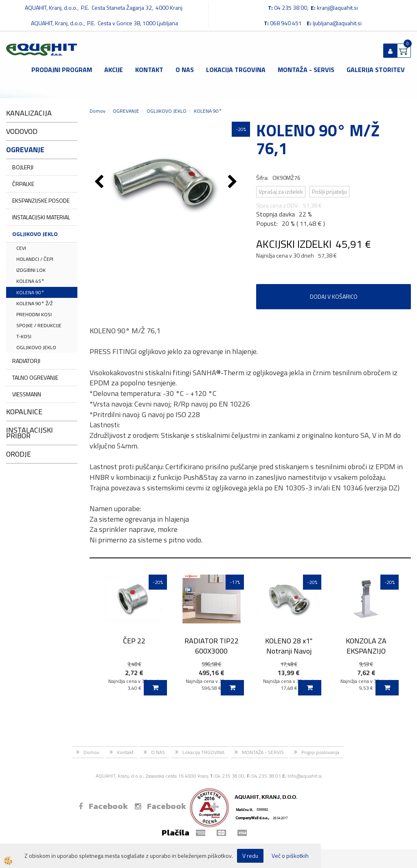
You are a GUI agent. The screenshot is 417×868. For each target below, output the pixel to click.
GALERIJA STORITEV (376, 70)
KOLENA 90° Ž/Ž (34, 303)
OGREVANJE (126, 111)
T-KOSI (24, 336)
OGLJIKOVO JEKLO (35, 234)
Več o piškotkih (290, 856)
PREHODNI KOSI (34, 314)
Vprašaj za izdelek (281, 191)
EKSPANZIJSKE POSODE (41, 200)
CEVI (21, 248)
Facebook (103, 806)
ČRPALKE (23, 184)
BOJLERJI (23, 167)
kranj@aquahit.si (337, 8)
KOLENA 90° (30, 292)
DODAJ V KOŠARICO (334, 296)
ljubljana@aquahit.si (337, 23)
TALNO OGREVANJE (35, 377)
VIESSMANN (27, 394)
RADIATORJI (26, 361)
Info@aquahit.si (305, 776)
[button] (234, 182)
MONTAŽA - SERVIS (306, 70)
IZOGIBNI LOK (31, 270)
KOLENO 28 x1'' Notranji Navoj (289, 646)
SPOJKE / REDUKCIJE (39, 325)
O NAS (185, 70)
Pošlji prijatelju (329, 191)
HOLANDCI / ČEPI (35, 259)
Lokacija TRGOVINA (236, 70)
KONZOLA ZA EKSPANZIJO (366, 646)
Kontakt (149, 70)
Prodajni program (62, 70)
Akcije (114, 70)
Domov (98, 111)
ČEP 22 (134, 641)
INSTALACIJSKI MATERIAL (41, 217)
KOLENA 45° (30, 281)
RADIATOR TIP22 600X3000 (212, 646)
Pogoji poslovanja (320, 752)
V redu (250, 856)
